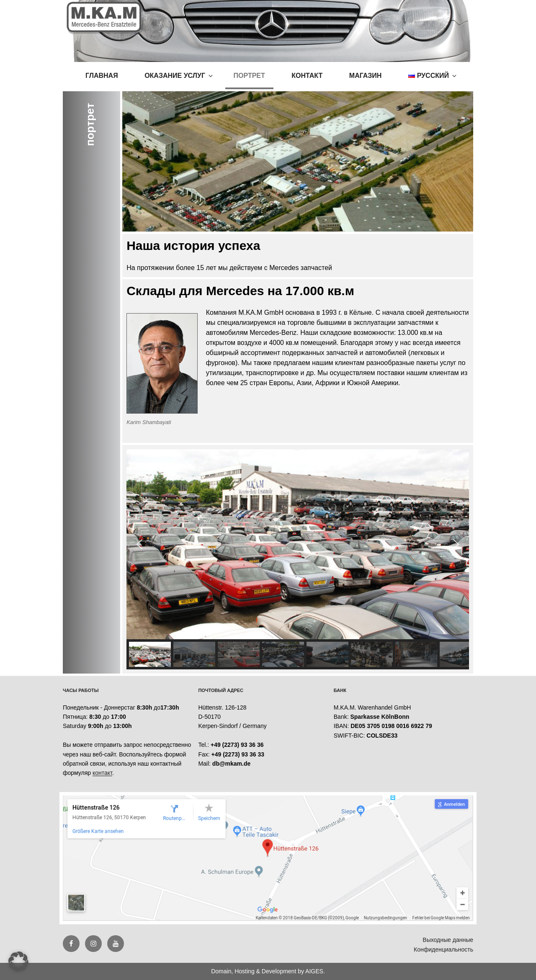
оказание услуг (179, 76)
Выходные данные (448, 940)
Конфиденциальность (443, 949)
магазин (366, 76)
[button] (139, 544)
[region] (298, 559)
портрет (249, 76)
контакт (307, 76)
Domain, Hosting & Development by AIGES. (268, 971)
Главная (102, 76)
